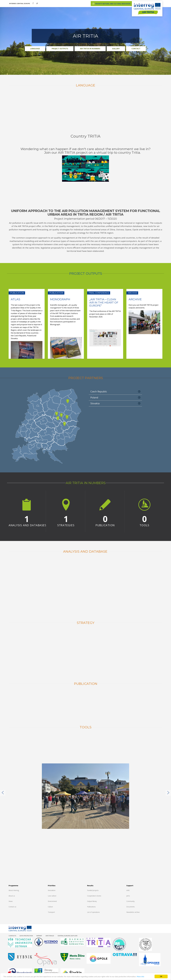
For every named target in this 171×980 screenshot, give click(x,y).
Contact (136, 49)
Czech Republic (115, 392)
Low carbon (52, 896)
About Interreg (14, 890)
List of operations (93, 912)
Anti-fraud (50, 936)
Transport (51, 912)
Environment (52, 901)
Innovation (52, 890)
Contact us (12, 907)
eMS (128, 890)
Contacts (12, 936)
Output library (92, 901)
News (11, 901)
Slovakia (115, 403)
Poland (115, 398)
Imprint (39, 936)
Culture (50, 907)
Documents (131, 907)
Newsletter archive (133, 912)
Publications (91, 907)
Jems (128, 896)
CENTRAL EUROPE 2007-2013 (67, 936)
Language (35, 49)
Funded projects (93, 890)
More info (140, 977)
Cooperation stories (94, 896)
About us (12, 896)
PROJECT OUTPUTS (60, 49)
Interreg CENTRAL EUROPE (20, 4)
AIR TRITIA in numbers (90, 49)
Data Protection (26, 936)
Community (130, 901)
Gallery (116, 49)
